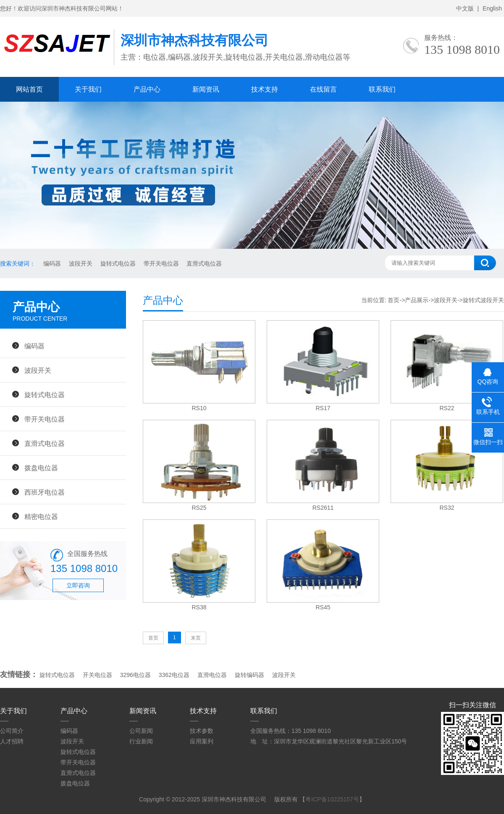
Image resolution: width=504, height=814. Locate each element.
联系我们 (382, 89)
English (492, 8)
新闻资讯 (206, 89)
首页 (394, 300)
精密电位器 (41, 516)
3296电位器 (135, 675)
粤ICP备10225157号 (332, 799)
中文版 (465, 8)
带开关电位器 (160, 263)
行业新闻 (141, 741)
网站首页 (29, 89)
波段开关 (80, 263)
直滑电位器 (212, 675)
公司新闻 (141, 731)
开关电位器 (97, 675)
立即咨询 (78, 585)
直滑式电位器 (204, 263)
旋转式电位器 (117, 263)
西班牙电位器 (45, 492)
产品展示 (417, 300)
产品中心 (147, 89)
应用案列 (202, 741)
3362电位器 (174, 675)
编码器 (51, 263)
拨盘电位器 (41, 468)
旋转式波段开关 (483, 300)
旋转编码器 (249, 675)
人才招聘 (12, 741)
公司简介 (12, 731)
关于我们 (88, 89)
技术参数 (202, 731)
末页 (196, 638)
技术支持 (265, 89)
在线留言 (323, 89)
